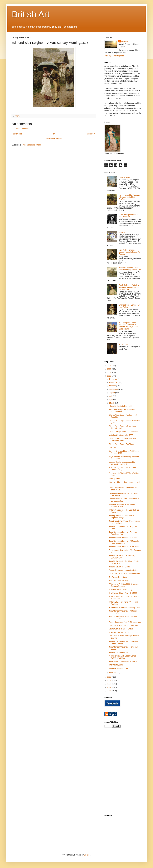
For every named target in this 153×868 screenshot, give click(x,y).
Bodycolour (123, 232)
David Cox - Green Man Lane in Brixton (124, 574)
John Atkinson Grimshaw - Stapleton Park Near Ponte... (123, 533)
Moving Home (114, 479)
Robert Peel (123, 344)
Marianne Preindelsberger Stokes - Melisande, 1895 (122, 505)
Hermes (125, 41)
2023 (109, 366)
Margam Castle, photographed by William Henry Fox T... (122, 463)
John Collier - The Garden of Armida (123, 662)
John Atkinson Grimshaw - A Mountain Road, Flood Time (124, 542)
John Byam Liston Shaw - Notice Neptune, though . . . (122, 517)
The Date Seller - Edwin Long (120, 589)
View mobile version (54, 138)
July (111, 396)
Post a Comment (22, 129)
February (113, 673)
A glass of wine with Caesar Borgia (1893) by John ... (122, 657)
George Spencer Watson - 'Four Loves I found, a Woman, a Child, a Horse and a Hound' (129, 326)
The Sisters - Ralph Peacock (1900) (123, 593)
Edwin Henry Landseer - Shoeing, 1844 (124, 608)
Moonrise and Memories (118, 668)
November (114, 382)
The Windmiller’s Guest (118, 577)
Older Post (91, 134)
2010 (109, 684)
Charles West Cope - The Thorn (121, 444)
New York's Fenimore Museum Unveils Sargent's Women (129, 252)
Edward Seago (125, 177)
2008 (109, 691)
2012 (109, 677)
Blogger (87, 855)
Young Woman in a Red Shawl (121, 629)
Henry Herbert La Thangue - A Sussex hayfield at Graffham (130, 197)
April (111, 400)
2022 (109, 369)
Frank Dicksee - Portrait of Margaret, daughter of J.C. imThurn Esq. (129, 287)
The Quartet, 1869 (116, 665)
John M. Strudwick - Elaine (119, 567)
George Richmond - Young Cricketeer (124, 570)
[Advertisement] (136, 765)
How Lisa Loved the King (119, 581)
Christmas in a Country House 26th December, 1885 (123, 440)
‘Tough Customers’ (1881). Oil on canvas (125, 622)
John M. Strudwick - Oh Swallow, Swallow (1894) (122, 557)
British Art (31, 14)
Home (54, 134)
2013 (109, 376)
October (113, 386)
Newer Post (17, 134)
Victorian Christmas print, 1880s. (122, 435)
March (112, 403)
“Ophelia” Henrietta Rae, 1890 (121, 406)
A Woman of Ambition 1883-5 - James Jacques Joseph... (124, 585)
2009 (109, 687)
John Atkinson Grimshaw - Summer (123, 538)
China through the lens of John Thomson (129, 216)
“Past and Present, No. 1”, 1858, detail (124, 626)
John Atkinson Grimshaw (119, 653)
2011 (109, 680)
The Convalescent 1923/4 (119, 632)
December (114, 379)
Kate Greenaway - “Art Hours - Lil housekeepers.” (122, 410)
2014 (109, 373)
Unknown (113, 448)
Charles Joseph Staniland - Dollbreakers (125, 432)
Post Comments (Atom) (32, 145)
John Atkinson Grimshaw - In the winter (124, 547)
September (114, 389)
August (112, 393)
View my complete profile (114, 56)
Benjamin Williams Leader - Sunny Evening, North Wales (130, 269)
